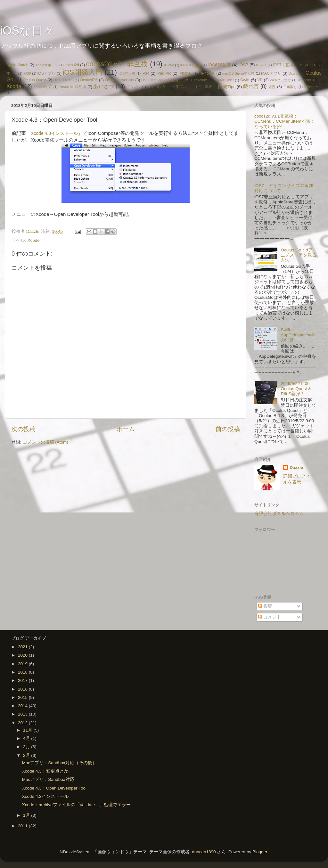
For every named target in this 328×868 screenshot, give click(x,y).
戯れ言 (251, 86)
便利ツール (313, 87)
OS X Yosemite (196, 80)
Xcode (14, 86)
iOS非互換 (127, 73)
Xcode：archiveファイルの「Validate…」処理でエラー (76, 805)
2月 (27, 755)
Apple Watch (17, 65)
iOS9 (27, 73)
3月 (27, 747)
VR (260, 80)
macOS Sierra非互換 (239, 73)
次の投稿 (23, 429)
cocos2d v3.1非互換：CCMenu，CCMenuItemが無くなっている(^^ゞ (285, 121)
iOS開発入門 (82, 72)
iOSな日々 (27, 31)
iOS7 (243, 65)
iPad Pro (164, 73)
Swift (245, 80)
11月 (28, 730)
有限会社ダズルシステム (279, 514)
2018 (23, 672)
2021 (23, 647)
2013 (23, 714)
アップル (134, 87)
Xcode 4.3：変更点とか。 (48, 771)
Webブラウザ (280, 80)
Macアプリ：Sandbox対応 (48, 779)
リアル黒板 (203, 87)
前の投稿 (228, 429)
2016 (23, 689)
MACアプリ (271, 73)
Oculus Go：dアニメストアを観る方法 (299, 255)
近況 (272, 87)
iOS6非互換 (219, 65)
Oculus (294, 73)
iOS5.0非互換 (191, 65)
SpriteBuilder (224, 80)
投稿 (265, 606)
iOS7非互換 (283, 65)
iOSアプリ (47, 73)
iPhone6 (208, 73)
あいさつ (104, 86)
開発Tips (227, 87)
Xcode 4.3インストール (54, 133)
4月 (27, 738)
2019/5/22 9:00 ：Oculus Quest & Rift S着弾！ (298, 389)
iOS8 (304, 65)
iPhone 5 (186, 73)
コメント (270, 617)
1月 (27, 815)
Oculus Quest (35, 80)
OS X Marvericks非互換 (160, 80)
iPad (145, 73)
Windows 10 (307, 80)
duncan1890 (204, 852)
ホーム (126, 429)
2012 (23, 723)
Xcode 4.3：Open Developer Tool (54, 788)
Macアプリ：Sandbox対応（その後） (59, 763)
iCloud (169, 65)
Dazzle (296, 467)
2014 (23, 706)
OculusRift (89, 80)
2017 (23, 680)
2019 (23, 664)
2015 (23, 697)
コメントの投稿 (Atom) (45, 442)
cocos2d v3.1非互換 (117, 64)
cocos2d (72, 65)
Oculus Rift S (64, 80)
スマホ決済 (156, 87)
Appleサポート (47, 65)
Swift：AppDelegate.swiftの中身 (298, 335)
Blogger (260, 852)
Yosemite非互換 (72, 87)
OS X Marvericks (119, 80)
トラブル (179, 87)
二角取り (290, 87)
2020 (23, 655)
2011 (23, 826)
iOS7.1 (261, 65)
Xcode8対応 (43, 87)
